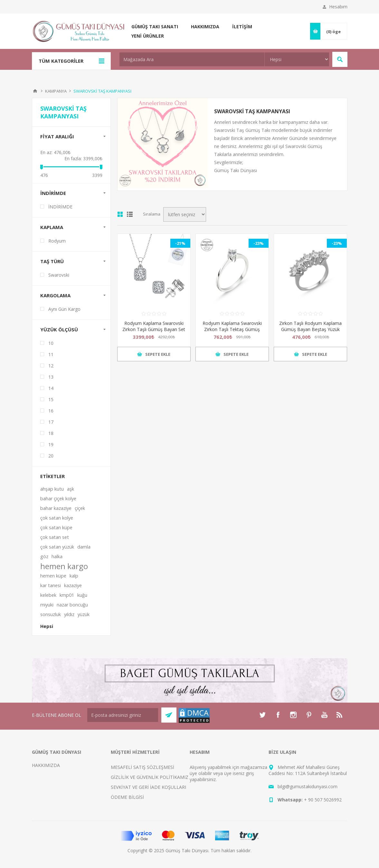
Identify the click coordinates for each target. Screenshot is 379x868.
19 (51, 444)
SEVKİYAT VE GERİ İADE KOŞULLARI (148, 787)
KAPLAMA (52, 227)
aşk (71, 489)
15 (51, 399)
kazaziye (73, 585)
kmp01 (67, 595)
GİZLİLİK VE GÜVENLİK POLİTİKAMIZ (150, 777)
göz (44, 556)
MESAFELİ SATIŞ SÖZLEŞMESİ (142, 767)
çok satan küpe (56, 527)
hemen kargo (64, 566)
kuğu (82, 595)
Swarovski (59, 275)
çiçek (80, 508)
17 (51, 422)
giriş (250, 773)
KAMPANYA (56, 91)
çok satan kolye (57, 518)
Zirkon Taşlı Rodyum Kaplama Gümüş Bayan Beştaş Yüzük (310, 326)
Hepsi (47, 626)
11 (51, 354)
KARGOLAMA (55, 295)
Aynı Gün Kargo (64, 309)
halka (57, 556)
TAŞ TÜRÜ (52, 261)
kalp (74, 576)
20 (51, 456)
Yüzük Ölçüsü (59, 329)
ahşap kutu (52, 489)
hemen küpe (53, 576)
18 (51, 433)
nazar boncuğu (72, 605)
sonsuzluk (51, 614)
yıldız (69, 614)
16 (51, 411)
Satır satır (130, 214)
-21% (180, 243)
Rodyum (57, 241)
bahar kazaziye (56, 508)
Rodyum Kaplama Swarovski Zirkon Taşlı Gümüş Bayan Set (154, 326)
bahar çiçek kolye (58, 499)
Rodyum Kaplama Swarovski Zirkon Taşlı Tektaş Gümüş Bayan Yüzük (232, 329)
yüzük (84, 614)
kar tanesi (51, 585)
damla (84, 547)
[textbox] (192, 59)
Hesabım (338, 7)
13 (51, 377)
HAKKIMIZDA (46, 765)
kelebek (48, 595)
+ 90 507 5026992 (323, 800)
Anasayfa (35, 91)
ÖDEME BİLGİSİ (127, 797)
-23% (259, 243)
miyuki (47, 605)
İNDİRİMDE (53, 193)
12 (51, 366)
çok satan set (55, 537)
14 (51, 388)
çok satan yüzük (57, 547)
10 (51, 343)
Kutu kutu (120, 214)
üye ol (196, 773)
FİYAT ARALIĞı (57, 136)
